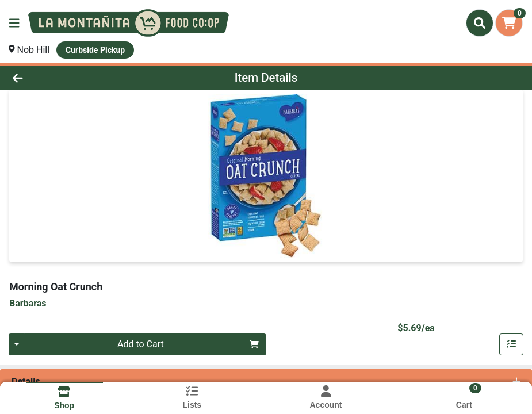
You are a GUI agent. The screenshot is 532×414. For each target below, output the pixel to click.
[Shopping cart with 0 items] (509, 23)
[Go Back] (73, 78)
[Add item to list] (511, 344)
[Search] (480, 23)
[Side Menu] (14, 23)
